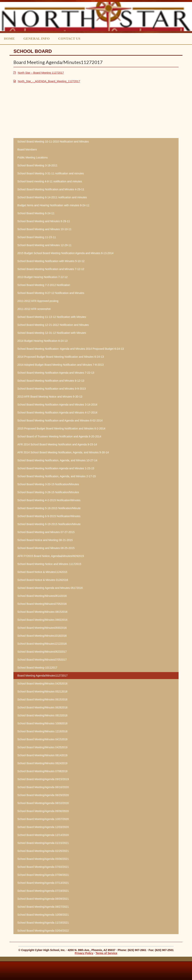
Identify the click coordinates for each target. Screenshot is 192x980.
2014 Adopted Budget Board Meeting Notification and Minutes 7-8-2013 (60, 365)
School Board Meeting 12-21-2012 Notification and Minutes (53, 325)
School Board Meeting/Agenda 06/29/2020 (43, 795)
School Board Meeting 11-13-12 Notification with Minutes (52, 317)
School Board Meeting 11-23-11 (37, 237)
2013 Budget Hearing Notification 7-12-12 (42, 277)
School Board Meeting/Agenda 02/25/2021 (43, 851)
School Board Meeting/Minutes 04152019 (42, 739)
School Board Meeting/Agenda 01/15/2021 (43, 843)
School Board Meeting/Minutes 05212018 (42, 692)
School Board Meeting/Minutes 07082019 (42, 771)
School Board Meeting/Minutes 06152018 (42, 699)
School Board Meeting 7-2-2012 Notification (44, 285)
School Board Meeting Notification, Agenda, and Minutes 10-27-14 (57, 460)
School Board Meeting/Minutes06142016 (42, 596)
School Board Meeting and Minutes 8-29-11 (44, 221)
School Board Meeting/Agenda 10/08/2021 (43, 915)
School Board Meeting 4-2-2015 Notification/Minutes (49, 500)
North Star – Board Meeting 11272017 (41, 73)
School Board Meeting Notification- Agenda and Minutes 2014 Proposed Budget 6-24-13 (70, 349)
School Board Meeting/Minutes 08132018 (42, 715)
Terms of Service (106, 953)
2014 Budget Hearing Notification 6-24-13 (42, 341)
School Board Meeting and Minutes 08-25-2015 (46, 548)
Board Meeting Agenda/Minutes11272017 (42, 676)
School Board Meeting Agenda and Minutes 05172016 (50, 588)
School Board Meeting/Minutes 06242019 (42, 763)
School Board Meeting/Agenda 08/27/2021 (43, 907)
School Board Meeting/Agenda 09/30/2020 (43, 811)
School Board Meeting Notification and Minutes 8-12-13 (51, 381)
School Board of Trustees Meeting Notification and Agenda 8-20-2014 (59, 436)
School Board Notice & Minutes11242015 (42, 572)
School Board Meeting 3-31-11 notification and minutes (51, 173)
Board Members (27, 149)
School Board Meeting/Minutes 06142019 (42, 755)
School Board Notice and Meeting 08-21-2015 (45, 540)
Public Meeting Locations (33, 157)
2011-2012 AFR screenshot (34, 309)
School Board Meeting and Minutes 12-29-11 (44, 245)
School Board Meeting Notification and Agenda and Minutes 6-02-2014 (60, 420)
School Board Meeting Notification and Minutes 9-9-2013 (52, 389)
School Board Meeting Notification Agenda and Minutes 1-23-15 (56, 468)
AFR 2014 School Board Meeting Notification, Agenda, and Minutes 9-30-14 (63, 452)
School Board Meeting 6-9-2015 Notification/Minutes (49, 516)
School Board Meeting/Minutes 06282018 (42, 707)
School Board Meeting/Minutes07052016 (42, 604)
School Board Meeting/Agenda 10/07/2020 (43, 819)
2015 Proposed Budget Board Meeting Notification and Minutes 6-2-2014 (61, 428)
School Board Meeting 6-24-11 (36, 213)
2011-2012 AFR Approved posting (38, 301)
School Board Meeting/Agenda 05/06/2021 (43, 859)
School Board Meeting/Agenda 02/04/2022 (43, 931)
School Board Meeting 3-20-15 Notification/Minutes (48, 484)
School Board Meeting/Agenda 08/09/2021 (43, 899)
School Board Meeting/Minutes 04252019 (42, 747)
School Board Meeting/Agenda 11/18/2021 (43, 923)
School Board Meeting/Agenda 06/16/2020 (43, 787)
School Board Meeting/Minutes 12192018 (42, 731)
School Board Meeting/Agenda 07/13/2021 (43, 883)
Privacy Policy (84, 953)
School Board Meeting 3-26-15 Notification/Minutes (48, 492)
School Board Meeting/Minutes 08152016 (42, 612)
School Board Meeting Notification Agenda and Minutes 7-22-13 (56, 373)
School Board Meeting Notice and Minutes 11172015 (49, 564)
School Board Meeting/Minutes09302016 (42, 628)
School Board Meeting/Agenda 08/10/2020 (43, 803)
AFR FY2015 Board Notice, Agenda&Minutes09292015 (51, 556)
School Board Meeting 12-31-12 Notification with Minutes (52, 333)
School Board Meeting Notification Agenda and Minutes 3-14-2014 (57, 405)
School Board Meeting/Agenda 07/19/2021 (43, 891)
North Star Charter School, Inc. (96, 17)
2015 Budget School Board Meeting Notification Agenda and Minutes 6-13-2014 (65, 253)
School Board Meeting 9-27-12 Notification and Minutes (51, 293)
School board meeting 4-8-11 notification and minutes (50, 181)
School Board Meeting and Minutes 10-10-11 (44, 229)
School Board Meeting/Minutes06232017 (42, 652)
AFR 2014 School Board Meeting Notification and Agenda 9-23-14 (57, 444)
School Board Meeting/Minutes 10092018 (42, 723)
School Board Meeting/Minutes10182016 (42, 636)
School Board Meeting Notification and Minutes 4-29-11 (51, 189)
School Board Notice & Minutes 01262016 (43, 580)
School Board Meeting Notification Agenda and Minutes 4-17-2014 (57, 413)
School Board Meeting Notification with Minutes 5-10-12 (51, 261)
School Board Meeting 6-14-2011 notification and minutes (52, 197)
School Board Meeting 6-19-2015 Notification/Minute (49, 524)
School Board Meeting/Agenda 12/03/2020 (43, 827)
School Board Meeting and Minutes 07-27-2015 (46, 532)
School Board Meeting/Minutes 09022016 (42, 620)
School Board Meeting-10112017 (37, 668)
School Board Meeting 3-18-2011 (37, 165)
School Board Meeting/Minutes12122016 (42, 644)
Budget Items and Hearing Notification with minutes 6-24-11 (53, 205)
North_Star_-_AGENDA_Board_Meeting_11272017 (49, 81)
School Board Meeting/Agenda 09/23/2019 (43, 779)
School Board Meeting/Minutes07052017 (42, 660)
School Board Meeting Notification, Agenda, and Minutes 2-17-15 (56, 476)
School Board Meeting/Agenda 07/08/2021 (43, 875)
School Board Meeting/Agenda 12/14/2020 (43, 835)
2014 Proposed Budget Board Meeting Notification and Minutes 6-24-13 (61, 357)
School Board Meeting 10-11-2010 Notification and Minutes (53, 142)
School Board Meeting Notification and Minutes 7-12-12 (51, 269)
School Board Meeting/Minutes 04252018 (42, 684)
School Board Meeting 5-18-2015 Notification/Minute (49, 508)
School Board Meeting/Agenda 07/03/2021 (43, 867)
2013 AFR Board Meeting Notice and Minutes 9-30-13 (50, 397)
